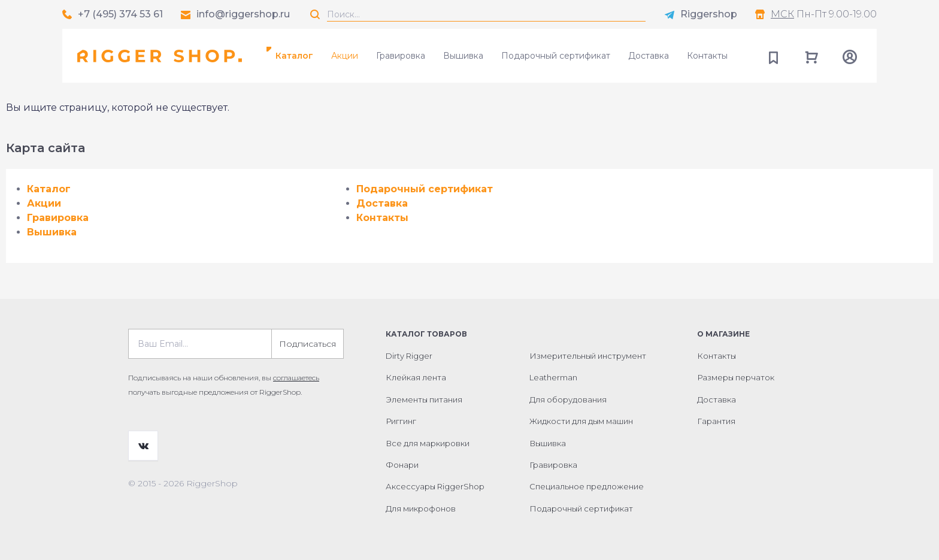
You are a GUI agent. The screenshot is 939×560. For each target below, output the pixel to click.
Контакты (707, 56)
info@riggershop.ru (243, 14)
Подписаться (308, 344)
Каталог (294, 56)
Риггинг (401, 421)
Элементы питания (424, 399)
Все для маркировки (428, 443)
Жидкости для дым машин (581, 421)
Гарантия (716, 421)
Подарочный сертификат (556, 56)
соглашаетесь (296, 378)
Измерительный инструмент (588, 356)
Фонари (402, 465)
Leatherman (553, 377)
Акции (345, 56)
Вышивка (463, 56)
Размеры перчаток (736, 377)
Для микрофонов (421, 508)
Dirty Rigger (409, 356)
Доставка (649, 56)
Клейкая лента (416, 377)
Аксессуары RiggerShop (435, 486)
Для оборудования (568, 399)
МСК (782, 14)
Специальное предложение (587, 486)
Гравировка (401, 56)
